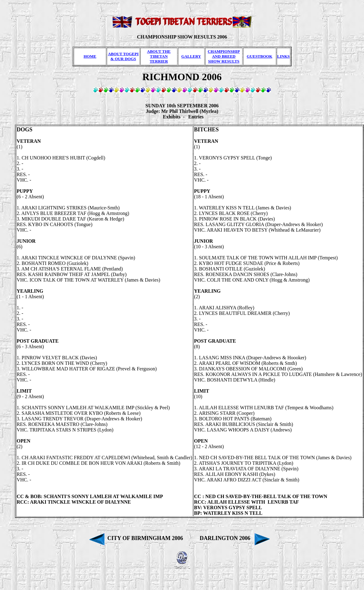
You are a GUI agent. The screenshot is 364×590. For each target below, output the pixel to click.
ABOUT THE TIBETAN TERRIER (159, 56)
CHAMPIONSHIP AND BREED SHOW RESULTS (224, 56)
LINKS (283, 56)
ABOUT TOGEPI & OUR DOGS (123, 56)
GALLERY (191, 56)
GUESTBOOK (260, 56)
